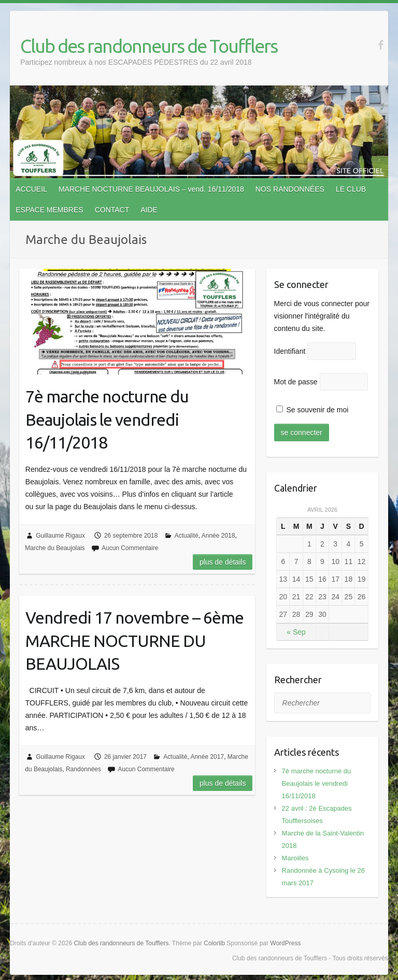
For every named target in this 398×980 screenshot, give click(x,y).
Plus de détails (223, 562)
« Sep (296, 632)
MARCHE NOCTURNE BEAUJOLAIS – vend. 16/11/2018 (151, 189)
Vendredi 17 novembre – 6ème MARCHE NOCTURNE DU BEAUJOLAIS (134, 641)
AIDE (149, 210)
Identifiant (290, 351)
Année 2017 (207, 757)
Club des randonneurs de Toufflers (149, 46)
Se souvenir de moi (312, 410)
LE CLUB (351, 189)
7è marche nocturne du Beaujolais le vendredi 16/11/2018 (107, 420)
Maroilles (295, 858)
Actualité (187, 536)
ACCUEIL (31, 189)
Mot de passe (296, 382)
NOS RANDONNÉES (290, 189)
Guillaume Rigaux (60, 536)
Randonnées (83, 769)
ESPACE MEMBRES (49, 210)
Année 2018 (218, 536)
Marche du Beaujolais (55, 548)
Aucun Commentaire (130, 548)
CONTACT (112, 210)
